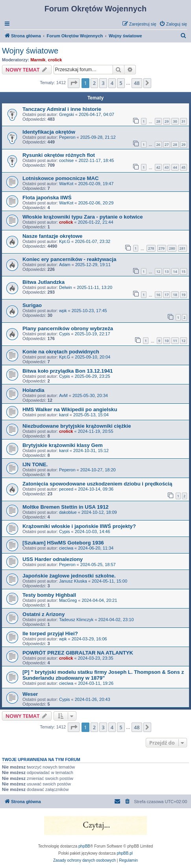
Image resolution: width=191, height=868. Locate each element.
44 (175, 167)
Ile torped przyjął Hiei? (50, 634)
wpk (63, 311)
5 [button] (121, 83)
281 (183, 248)
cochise (66, 160)
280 (172, 248)
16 (158, 295)
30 (175, 121)
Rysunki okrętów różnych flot (59, 155)
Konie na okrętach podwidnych (61, 352)
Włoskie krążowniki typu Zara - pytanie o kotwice (83, 217)
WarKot (66, 184)
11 (175, 341)
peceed (66, 489)
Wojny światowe (30, 51)
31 (184, 121)
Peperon (67, 137)
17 (167, 295)
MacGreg (68, 600)
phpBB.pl (125, 853)
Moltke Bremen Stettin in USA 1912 (66, 507)
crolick (55, 60)
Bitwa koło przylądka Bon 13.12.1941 (68, 371)
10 (167, 341)
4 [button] (112, 83)
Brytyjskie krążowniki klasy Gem (63, 445)
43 (167, 167)
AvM (63, 395)
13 (167, 271)
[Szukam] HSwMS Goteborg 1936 (63, 543)
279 (162, 248)
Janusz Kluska (73, 581)
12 (158, 271)
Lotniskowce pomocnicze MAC (60, 178)
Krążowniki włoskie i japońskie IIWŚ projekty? (79, 526)
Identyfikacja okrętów (49, 132)
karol (64, 415)
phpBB (84, 846)
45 (184, 167)
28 (158, 121)
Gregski (67, 114)
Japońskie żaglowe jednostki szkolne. (69, 576)
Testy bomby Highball (49, 595)
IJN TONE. (35, 464)
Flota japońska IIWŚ (47, 198)
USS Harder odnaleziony (53, 559)
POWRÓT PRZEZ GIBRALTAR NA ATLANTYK (78, 653)
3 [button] (103, 83)
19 (184, 295)
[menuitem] (173, 24)
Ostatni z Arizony (44, 614)
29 (167, 121)
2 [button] (94, 83)
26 (158, 144)
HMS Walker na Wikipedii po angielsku (70, 409)
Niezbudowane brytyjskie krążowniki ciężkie (77, 426)
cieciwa (66, 548)
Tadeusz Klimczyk (76, 620)
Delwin (66, 287)
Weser (30, 694)
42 (158, 167)
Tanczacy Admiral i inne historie (62, 109)
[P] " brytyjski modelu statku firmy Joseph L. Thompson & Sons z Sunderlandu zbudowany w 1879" (103, 675)
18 (175, 295)
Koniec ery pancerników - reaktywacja (69, 259)
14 (175, 271)
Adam (65, 265)
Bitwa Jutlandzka (44, 282)
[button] (74, 83)
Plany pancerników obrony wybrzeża (68, 328)
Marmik (38, 60)
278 (151, 248)
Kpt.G (65, 241)
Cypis (65, 334)
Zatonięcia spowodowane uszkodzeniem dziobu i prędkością (97, 484)
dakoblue (68, 512)
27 (167, 144)
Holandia (33, 390)
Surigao (32, 305)
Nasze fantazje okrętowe (52, 236)
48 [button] (137, 83)
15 (184, 271)
